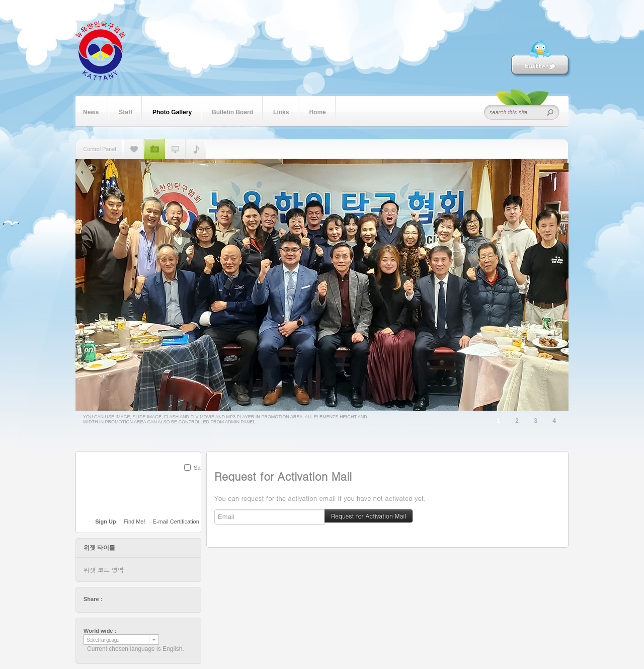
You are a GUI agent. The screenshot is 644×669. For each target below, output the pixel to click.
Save (200, 468)
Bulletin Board (232, 111)
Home (317, 111)
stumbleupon (148, 599)
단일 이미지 (134, 149)
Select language (103, 640)
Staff (126, 111)
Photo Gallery (172, 111)
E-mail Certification (176, 522)
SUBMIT (195, 481)
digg (139, 599)
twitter (110, 599)
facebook (120, 599)
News (91, 111)
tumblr (168, 599)
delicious (129, 599)
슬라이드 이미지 (154, 149)
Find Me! (135, 522)
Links (281, 111)
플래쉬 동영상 (175, 149)
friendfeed (158, 599)
